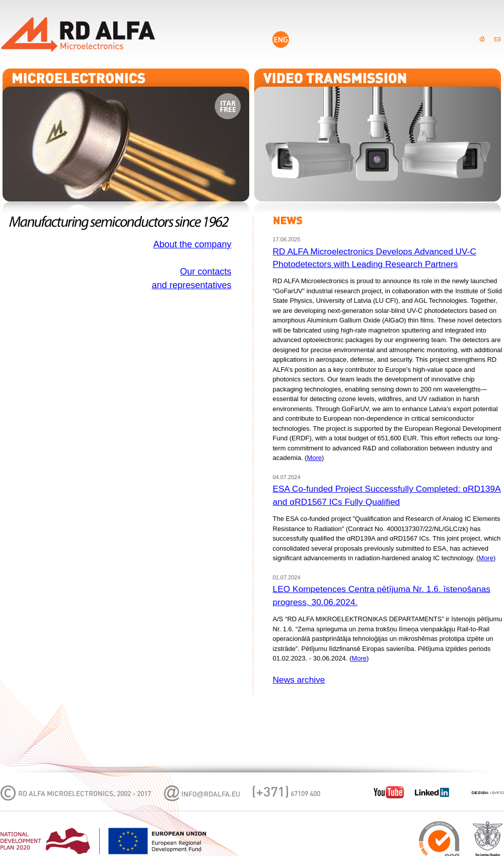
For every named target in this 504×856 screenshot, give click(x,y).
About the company (192, 244)
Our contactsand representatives (191, 278)
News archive (299, 680)
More (314, 458)
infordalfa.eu (211, 795)
